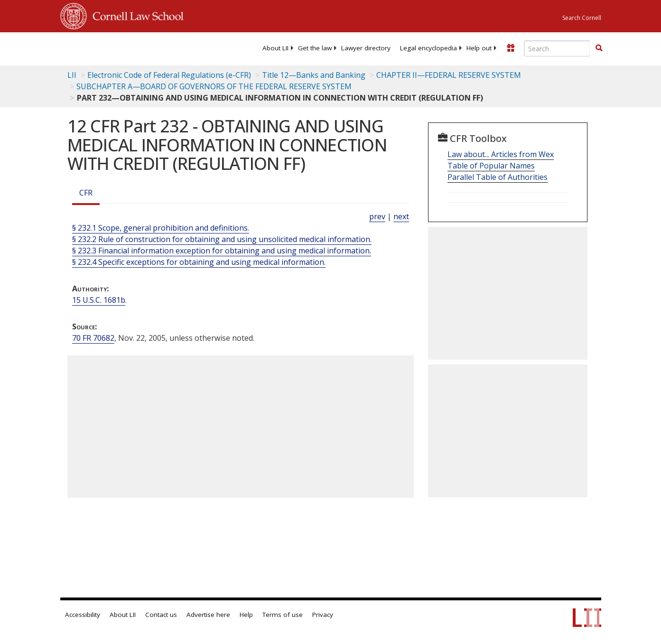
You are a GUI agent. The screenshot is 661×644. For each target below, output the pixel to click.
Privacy (323, 615)
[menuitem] (275, 48)
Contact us (161, 615)
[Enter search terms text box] (557, 48)
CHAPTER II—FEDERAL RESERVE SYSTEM (449, 75)
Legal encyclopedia (428, 48)
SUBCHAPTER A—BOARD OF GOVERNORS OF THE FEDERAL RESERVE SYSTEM (214, 86)
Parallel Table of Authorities (498, 177)
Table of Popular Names (491, 166)
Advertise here (208, 615)
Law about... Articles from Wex (501, 154)
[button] (599, 48)
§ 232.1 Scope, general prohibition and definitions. (161, 228)
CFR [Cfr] (86, 193)
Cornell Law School (135, 15)
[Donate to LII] (511, 48)
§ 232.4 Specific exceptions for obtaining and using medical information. (199, 262)
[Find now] (599, 48)
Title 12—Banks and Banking (314, 75)
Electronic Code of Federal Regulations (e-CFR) (169, 75)
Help (246, 615)
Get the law (315, 48)
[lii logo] (97, 47)
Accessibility (83, 615)
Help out (479, 48)
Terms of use (283, 615)
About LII (275, 48)
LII (72, 75)
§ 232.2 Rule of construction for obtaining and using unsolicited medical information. (222, 239)
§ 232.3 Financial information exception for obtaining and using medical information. (222, 251)
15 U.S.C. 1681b (99, 300)
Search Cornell (582, 18)
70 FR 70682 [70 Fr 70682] (93, 338)
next (401, 216)
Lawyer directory (366, 48)
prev (377, 216)
